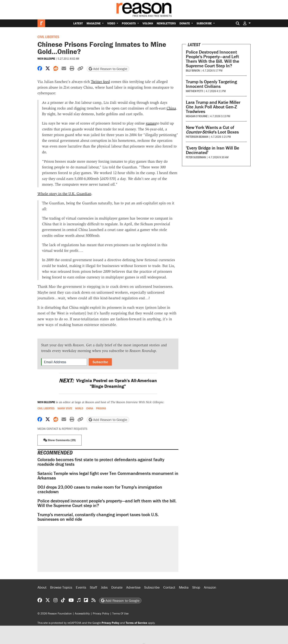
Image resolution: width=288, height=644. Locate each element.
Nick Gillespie (46, 59)
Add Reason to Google (108, 69)
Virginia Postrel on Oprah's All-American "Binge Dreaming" (108, 383)
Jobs (104, 587)
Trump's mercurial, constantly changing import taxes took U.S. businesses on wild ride (98, 517)
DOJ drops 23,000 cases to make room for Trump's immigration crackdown (100, 489)
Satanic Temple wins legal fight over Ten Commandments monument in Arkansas (108, 476)
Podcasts (129, 23)
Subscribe (205, 23)
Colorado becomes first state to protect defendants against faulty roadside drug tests (101, 462)
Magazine (94, 23)
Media (184, 587)
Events (81, 587)
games (151, 123)
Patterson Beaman (197, 137)
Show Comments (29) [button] (60, 440)
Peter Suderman (196, 157)
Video (112, 23)
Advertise (133, 587)
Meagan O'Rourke (197, 116)
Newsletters (166, 23)
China (171, 108)
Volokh (148, 23)
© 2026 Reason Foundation (55, 613)
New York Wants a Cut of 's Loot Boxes (212, 130)
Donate (185, 23)
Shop (196, 587)
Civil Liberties (48, 37)
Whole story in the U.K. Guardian (64, 194)
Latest (78, 23)
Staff (93, 587)
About (42, 587)
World (79, 408)
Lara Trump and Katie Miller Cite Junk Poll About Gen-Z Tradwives (213, 107)
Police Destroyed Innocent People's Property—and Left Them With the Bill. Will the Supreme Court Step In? (213, 59)
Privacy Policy (101, 613)
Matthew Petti (195, 91)
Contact (169, 587)
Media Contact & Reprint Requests (62, 429)
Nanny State (65, 408)
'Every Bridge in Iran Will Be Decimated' (213, 150)
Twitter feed (100, 82)
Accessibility (82, 613)
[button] (247, 23)
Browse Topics (61, 587)
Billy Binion (193, 70)
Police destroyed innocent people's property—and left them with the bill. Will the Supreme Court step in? (107, 503)
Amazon (210, 587)
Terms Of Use (120, 613)
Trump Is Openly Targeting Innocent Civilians (211, 84)
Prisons (101, 408)
